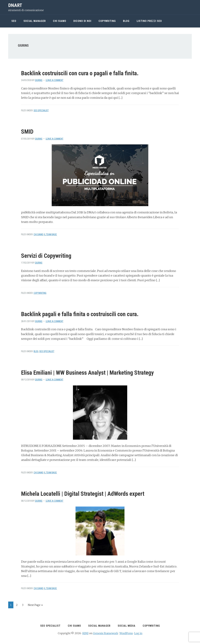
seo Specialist (41, 110)
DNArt (15, 5)
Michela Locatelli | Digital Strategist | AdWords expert (83, 494)
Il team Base (50, 234)
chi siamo (38, 234)
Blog (36, 351)
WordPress (126, 633)
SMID (27, 132)
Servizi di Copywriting (46, 256)
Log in (138, 633)
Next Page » (35, 605)
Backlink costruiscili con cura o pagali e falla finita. (80, 73)
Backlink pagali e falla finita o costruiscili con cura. (80, 314)
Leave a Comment (55, 80)
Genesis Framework (106, 633)
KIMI (85, 633)
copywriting (40, 293)
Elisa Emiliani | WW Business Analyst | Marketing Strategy (87, 373)
